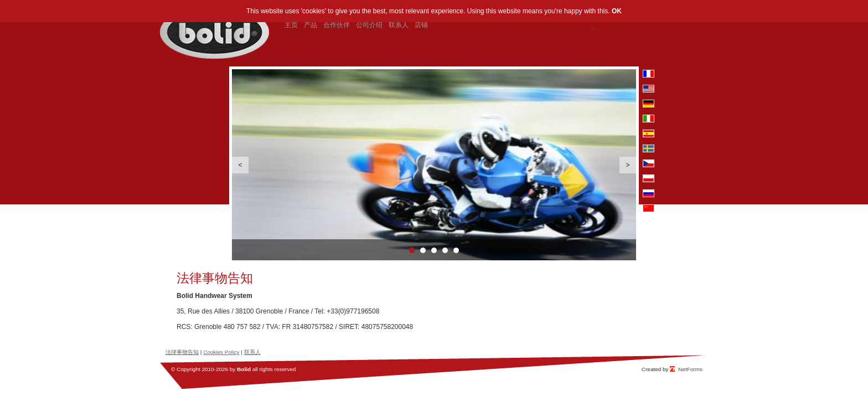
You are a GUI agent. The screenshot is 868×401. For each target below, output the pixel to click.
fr (649, 74)
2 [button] (423, 250)
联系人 (252, 352)
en (649, 89)
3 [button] (434, 250)
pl (649, 178)
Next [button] (628, 165)
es (649, 133)
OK (617, 11)
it (649, 119)
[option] (434, 165)
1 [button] (412, 250)
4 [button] (445, 250)
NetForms (690, 369)
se (649, 148)
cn (649, 208)
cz (649, 163)
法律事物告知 (182, 352)
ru (649, 193)
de (649, 104)
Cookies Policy (221, 352)
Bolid (244, 369)
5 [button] (456, 250)
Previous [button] (240, 165)
